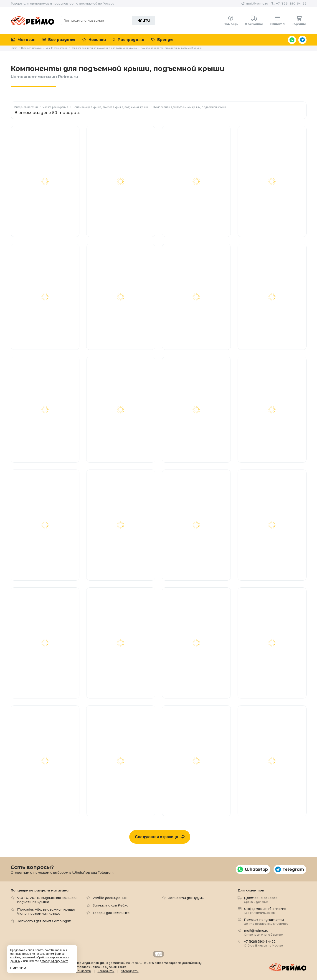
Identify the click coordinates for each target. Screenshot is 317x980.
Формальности (79, 971)
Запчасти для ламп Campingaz (44, 921)
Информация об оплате (265, 910)
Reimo (33, 20)
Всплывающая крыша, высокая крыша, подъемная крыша (111, 107)
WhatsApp (292, 40)
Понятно (18, 968)
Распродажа (129, 40)
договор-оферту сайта (54, 961)
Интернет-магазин (26, 107)
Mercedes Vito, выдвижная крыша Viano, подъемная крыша (46, 911)
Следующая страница (160, 837)
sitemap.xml (130, 971)
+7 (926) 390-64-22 (291, 3)
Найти (144, 20)
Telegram (302, 40)
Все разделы (59, 40)
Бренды (162, 40)
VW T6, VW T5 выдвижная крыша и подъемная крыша (47, 900)
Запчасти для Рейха (110, 905)
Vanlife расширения (55, 107)
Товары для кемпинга (111, 913)
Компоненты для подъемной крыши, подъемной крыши (190, 107)
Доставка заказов (261, 900)
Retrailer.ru (159, 954)
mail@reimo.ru (257, 3)
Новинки (94, 40)
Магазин (23, 40)
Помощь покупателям (266, 921)
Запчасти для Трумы (186, 898)
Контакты (106, 971)
